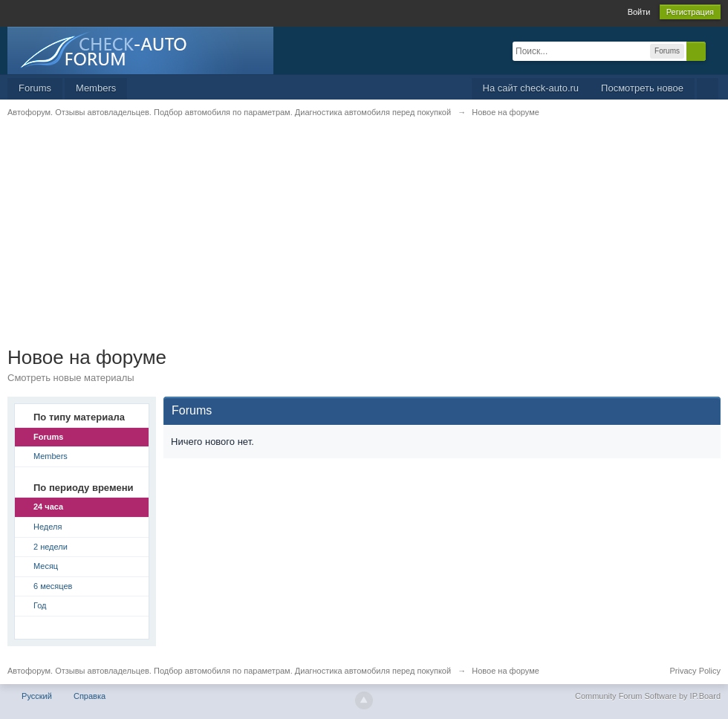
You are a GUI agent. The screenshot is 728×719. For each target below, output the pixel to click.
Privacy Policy (695, 671)
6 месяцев (53, 586)
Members (96, 88)
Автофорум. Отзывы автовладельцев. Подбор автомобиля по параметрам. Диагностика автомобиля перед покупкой (229, 671)
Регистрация (690, 12)
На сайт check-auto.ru (531, 88)
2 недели (51, 547)
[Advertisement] (364, 241)
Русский (37, 696)
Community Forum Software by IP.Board (648, 696)
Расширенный (715, 51)
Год (40, 605)
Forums (35, 88)
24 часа (48, 507)
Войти (639, 12)
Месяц (46, 566)
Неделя (48, 527)
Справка (90, 696)
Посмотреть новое (642, 88)
